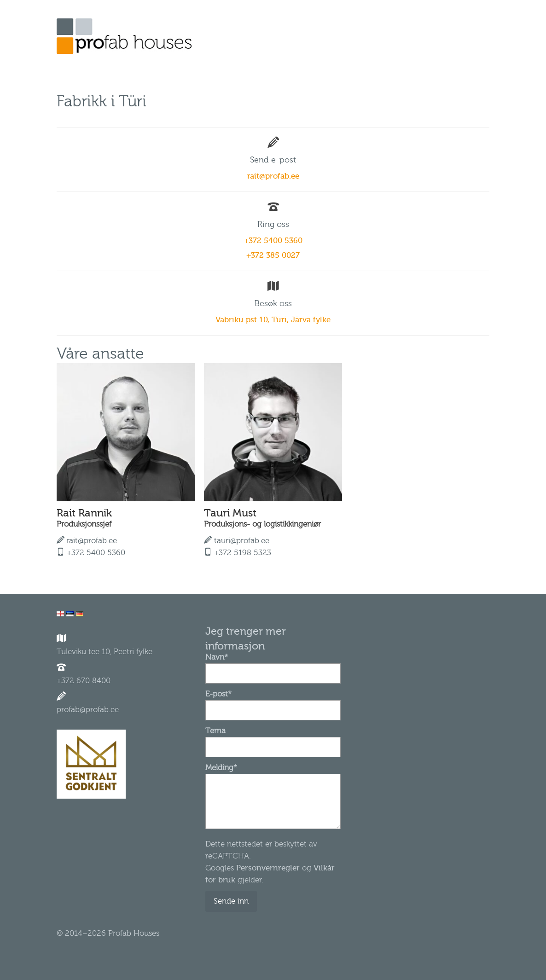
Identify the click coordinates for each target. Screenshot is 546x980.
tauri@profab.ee (242, 541)
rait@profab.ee (273, 176)
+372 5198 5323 (243, 553)
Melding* (273, 774)
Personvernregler (268, 868)
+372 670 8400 (84, 681)
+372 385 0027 (273, 255)
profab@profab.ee (88, 710)
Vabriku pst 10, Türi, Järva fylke (273, 320)
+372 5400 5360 (273, 241)
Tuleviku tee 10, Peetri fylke (105, 652)
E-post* (273, 702)
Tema (273, 739)
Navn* (273, 665)
